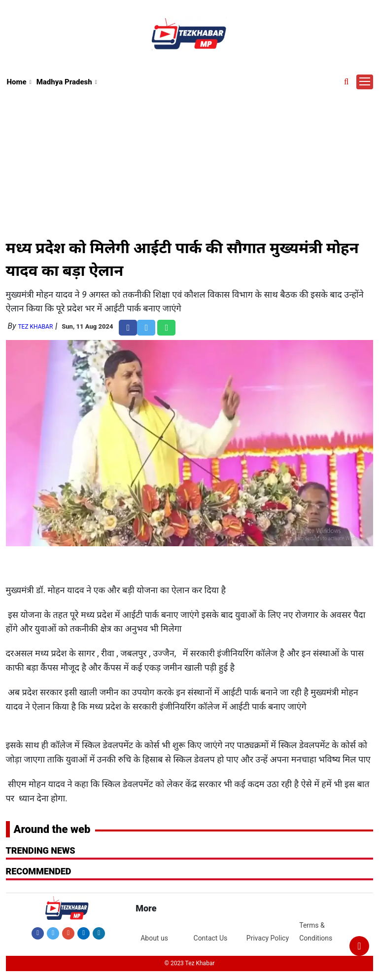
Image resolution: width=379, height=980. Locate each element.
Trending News (41, 850)
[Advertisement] (190, 162)
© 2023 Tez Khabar (189, 963)
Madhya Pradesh (64, 82)
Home (17, 82)
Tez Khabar (35, 327)
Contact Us (211, 938)
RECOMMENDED (39, 871)
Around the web (52, 829)
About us (154, 938)
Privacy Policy (268, 938)
